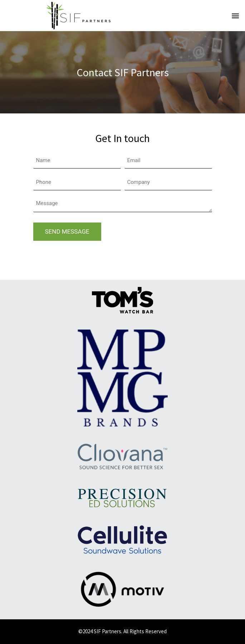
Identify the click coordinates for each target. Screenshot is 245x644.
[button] (236, 16)
